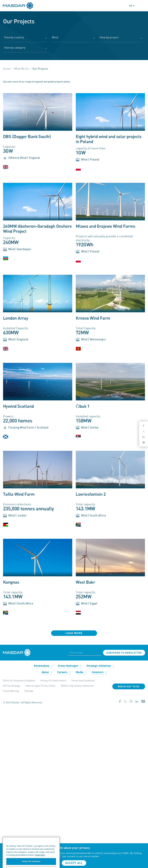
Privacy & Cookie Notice (53, 680)
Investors (99, 672)
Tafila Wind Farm (19, 494)
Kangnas (11, 582)
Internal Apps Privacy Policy (40, 686)
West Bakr (85, 582)
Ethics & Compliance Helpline (19, 680)
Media (81, 672)
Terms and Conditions (83, 680)
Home (7, 69)
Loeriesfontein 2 (91, 494)
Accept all (74, 863)
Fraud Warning (11, 691)
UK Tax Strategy (11, 686)
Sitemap (29, 691)
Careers (64, 672)
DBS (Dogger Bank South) (27, 137)
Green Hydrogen (70, 666)
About (47, 672)
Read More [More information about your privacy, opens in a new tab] (40, 864)
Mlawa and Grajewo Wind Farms (105, 226)
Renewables (43, 666)
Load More (74, 633)
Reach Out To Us (129, 687)
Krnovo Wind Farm (93, 318)
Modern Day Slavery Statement (77, 686)
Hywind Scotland (18, 407)
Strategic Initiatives (100, 666)
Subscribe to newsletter (124, 653)
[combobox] (25, 39)
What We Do (22, 69)
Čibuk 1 (83, 407)
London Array (16, 318)
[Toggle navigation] (142, 6)
